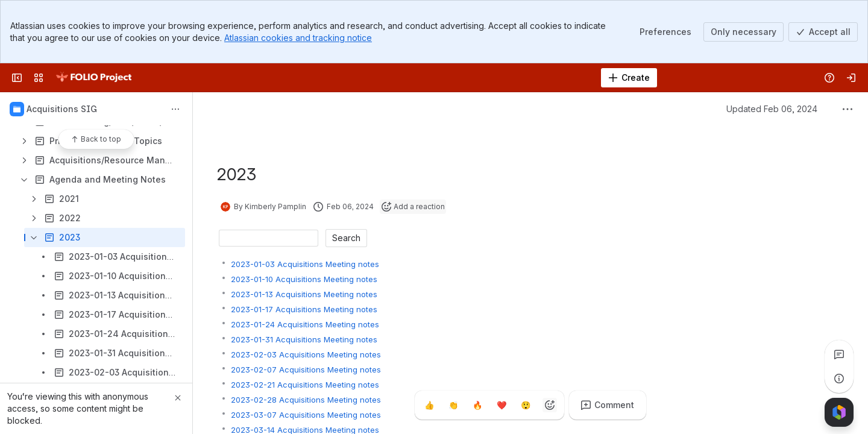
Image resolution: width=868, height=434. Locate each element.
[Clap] (453, 405)
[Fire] (477, 405)
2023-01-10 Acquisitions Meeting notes (304, 279)
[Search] (404, 78)
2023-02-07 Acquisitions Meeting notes (306, 370)
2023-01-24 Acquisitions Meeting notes (305, 324)
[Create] (629, 78)
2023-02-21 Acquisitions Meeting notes (305, 385)
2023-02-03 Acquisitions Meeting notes (306, 354)
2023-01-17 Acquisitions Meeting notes (304, 309)
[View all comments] (839, 354)
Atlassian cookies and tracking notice (298, 38)
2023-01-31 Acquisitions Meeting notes (304, 339)
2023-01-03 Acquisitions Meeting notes (305, 264)
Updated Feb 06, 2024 (772, 109)
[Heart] (502, 405)
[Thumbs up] (429, 405)
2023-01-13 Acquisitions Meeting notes (304, 294)
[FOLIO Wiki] (93, 78)
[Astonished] (526, 405)
